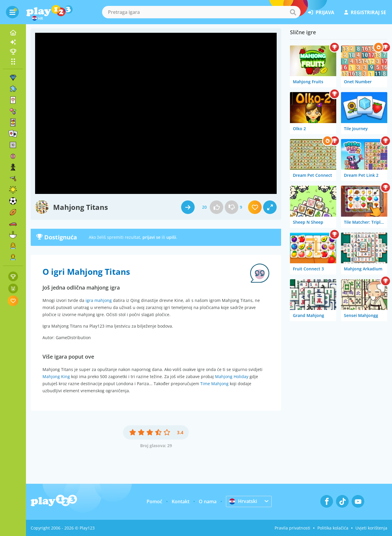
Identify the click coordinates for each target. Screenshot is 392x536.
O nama (208, 501)
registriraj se (365, 12)
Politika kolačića (333, 528)
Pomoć (154, 501)
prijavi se (151, 237)
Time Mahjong (214, 384)
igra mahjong (99, 300)
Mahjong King (56, 376)
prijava (321, 12)
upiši (171, 237)
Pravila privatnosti (292, 528)
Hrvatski (243, 501)
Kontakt (181, 501)
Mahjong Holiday (232, 376)
